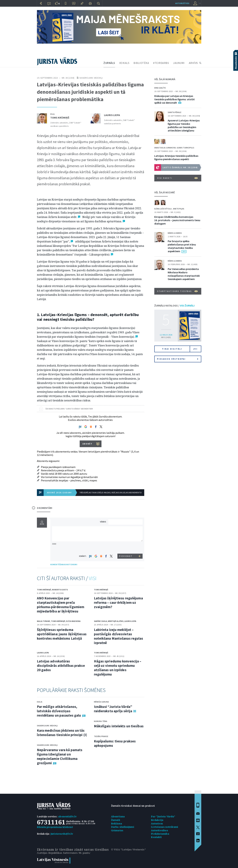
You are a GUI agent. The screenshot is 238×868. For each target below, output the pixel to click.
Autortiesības (160, 830)
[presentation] (126, 547)
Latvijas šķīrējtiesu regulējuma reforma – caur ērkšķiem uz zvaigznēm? (118, 603)
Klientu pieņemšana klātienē (55, 827)
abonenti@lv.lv (67, 816)
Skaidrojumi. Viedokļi (91, 78)
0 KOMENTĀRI (45, 508)
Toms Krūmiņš (60, 118)
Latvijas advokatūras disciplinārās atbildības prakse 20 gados (61, 666)
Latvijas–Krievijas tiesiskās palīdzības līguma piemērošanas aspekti (176, 157)
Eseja (40, 702)
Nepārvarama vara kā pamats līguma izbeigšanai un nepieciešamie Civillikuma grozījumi (60, 756)
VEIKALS (124, 63)
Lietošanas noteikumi (165, 827)
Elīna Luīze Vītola (163, 209)
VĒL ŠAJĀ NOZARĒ (165, 192)
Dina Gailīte (160, 88)
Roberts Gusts (60, 590)
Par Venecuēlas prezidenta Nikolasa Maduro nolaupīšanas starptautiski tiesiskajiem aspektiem (184, 274)
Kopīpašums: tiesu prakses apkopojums (115, 743)
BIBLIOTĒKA (141, 63)
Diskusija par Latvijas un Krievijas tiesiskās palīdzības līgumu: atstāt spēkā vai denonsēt (175, 99)
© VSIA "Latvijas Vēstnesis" (128, 849)
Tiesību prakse (101, 736)
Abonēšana (118, 816)
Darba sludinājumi (123, 827)
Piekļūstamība (160, 834)
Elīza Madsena (73, 621)
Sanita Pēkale (175, 112)
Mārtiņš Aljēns (116, 621)
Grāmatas (117, 830)
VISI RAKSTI (178, 178)
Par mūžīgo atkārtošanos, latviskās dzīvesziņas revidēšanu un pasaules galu (59, 711)
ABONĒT (87, 444)
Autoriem (157, 823)
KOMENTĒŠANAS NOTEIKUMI (64, 564)
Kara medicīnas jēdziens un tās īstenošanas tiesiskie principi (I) (62, 733)
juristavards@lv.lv (62, 834)
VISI (93, 578)
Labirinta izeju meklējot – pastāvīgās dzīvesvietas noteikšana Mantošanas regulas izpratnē (119, 636)
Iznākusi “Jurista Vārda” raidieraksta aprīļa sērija (113, 709)
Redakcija (157, 820)
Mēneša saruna (101, 702)
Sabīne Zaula (100, 621)
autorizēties (182, 3)
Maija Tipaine (44, 621)
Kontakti (156, 837)
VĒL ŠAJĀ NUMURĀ (165, 79)
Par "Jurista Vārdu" (163, 816)
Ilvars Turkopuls (186, 148)
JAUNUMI (179, 63)
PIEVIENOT (126, 556)
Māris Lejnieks (175, 233)
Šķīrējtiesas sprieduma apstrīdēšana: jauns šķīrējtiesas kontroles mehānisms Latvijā (62, 634)
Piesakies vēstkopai (178, 359)
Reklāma (117, 823)
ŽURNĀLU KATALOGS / (174, 305)
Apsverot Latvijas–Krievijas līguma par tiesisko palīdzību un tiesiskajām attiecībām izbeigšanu (184, 125)
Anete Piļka (179, 209)
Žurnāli (116, 820)
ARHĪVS (193, 63)
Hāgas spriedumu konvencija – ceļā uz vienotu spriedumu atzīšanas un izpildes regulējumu (118, 668)
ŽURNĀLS (109, 63)
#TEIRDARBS (161, 63)
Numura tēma (101, 721)
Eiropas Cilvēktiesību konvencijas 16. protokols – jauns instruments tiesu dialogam (177, 220)
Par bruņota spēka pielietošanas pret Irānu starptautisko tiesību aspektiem (182, 246)
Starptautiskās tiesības (178, 291)
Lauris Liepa (112, 115)
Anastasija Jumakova (165, 148)
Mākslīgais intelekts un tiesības (119, 726)
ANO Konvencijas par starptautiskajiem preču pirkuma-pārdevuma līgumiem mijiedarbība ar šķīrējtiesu (61, 605)
